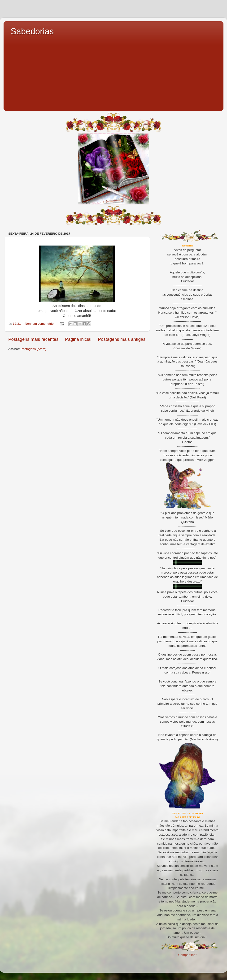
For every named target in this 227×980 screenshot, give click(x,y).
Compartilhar (187, 955)
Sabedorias (32, 31)
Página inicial (78, 339)
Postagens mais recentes (33, 339)
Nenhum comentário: (40, 324)
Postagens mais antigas (122, 339)
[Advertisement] (113, 72)
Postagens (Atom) (34, 349)
